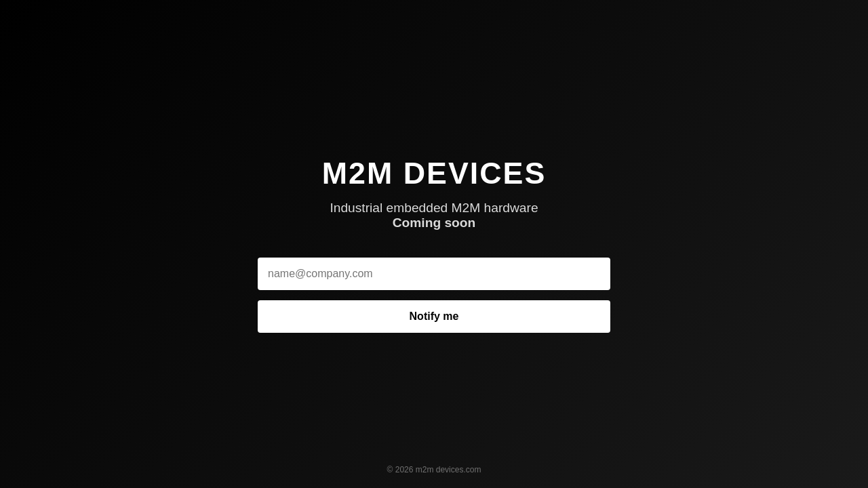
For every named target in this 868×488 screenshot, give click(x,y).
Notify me (434, 316)
